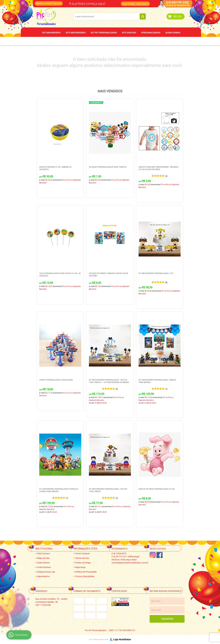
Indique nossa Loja (46, 572)
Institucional (44, 549)
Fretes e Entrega (83, 563)
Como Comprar (82, 553)
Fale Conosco (142, 4)
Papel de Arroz (122, 41)
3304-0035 (119, 553)
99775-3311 (126, 556)
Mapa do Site (43, 558)
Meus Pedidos (129, 4)
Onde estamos (44, 567)
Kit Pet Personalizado (104, 33)
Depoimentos (100, 41)
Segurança (80, 567)
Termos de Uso (82, 558)
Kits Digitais (129, 33)
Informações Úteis (85, 549)
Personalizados (151, 33)
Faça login (57, 3)
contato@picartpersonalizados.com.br (130, 563)
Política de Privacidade (86, 572)
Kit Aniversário (51, 33)
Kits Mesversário (76, 33)
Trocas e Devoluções (85, 576)
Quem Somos (173, 33)
